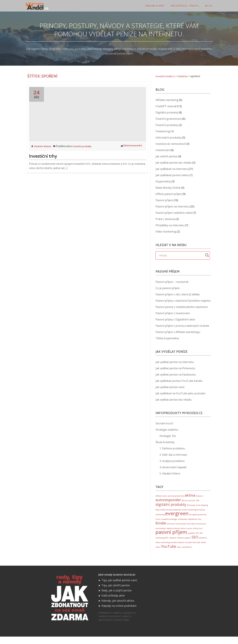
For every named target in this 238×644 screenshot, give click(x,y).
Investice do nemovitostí (171, 144)
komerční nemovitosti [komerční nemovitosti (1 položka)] (176, 528)
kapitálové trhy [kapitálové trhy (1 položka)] (195, 522)
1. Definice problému (172, 448)
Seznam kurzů (164, 423)
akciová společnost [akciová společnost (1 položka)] (176, 496)
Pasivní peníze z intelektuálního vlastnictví (182, 307)
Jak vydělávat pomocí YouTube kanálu (179, 381)
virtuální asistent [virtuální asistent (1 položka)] (177, 549)
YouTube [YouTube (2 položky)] (169, 553)
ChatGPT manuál (166, 106)
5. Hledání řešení (170, 473)
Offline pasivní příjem (169, 194)
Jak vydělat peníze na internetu (175, 362)
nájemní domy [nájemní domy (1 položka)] (173, 533)
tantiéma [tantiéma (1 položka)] (203, 544)
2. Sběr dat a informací (173, 455)
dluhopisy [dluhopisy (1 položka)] (191, 507)
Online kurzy (155, 6)
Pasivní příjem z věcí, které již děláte (178, 294)
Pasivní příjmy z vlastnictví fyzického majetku (183, 301)
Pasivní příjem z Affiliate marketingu (178, 332)
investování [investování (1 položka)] (183, 522)
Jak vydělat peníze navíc (170, 387)
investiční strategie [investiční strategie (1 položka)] (169, 522)
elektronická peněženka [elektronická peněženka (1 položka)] (171, 512)
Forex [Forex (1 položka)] (158, 522)
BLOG (209, 6)
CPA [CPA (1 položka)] (198, 502)
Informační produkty (168, 138)
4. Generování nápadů (173, 467)
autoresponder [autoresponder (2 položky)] (168, 501)
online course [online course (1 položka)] (186, 533)
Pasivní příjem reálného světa (174, 213)
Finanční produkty (87, 146)
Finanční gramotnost (169, 119)
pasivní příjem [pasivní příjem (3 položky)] (171, 537)
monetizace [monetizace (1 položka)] (201, 528)
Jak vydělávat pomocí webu (172, 175)
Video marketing (166, 232)
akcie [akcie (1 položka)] (165, 496)
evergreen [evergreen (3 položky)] (177, 516)
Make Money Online (168, 188)
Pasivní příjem (164, 200)
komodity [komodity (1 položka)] (191, 528)
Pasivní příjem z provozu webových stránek (182, 326)
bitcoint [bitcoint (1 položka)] (192, 502)
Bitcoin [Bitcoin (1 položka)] (185, 502)
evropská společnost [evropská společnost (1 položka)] (198, 518)
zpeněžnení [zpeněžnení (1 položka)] (187, 554)
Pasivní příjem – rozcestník (172, 282)
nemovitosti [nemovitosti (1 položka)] (161, 533)
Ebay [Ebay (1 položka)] (158, 512)
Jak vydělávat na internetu (172, 169)
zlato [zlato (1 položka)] (179, 554)
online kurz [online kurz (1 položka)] (198, 533)
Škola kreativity (165, 442)
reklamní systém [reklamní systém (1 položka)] (184, 544)
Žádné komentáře (129, 146)
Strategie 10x (168, 436)
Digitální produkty (167, 112)
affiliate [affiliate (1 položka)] (159, 496)
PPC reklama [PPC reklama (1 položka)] (171, 544)
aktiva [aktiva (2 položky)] (190, 495)
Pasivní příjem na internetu (172, 206)
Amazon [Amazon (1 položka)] (199, 496)
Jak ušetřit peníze (166, 156)
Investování (163, 150)
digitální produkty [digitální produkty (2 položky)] (171, 506)
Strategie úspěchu (167, 430)
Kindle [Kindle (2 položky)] (161, 527)
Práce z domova (165, 219)
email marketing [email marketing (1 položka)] (189, 512)
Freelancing (163, 131)
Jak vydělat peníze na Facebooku (176, 375)
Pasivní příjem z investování (173, 313)
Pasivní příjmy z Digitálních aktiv (175, 319)
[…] (65, 168)
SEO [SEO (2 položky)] (195, 543)
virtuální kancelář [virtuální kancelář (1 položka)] (193, 549)
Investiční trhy (43, 156)
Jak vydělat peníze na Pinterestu (175, 368)
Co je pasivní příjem (168, 288)
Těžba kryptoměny (167, 338)
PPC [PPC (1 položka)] (197, 538)
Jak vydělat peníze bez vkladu (174, 163)
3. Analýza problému (172, 461)
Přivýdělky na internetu (170, 225)
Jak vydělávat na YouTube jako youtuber (181, 393)
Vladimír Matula (44, 146)
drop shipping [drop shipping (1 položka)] (202, 507)
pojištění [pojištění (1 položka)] (191, 538)
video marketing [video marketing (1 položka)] (163, 549)
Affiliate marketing (167, 100)
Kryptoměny (163, 181)
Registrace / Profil (185, 6)
